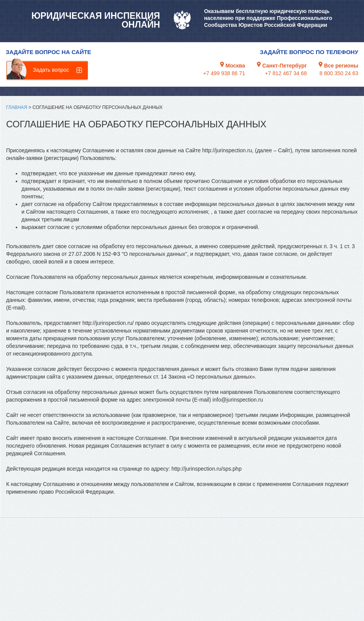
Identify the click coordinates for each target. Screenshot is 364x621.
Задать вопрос (51, 70)
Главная (17, 107)
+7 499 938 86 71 (224, 73)
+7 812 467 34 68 (286, 73)
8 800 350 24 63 (339, 73)
